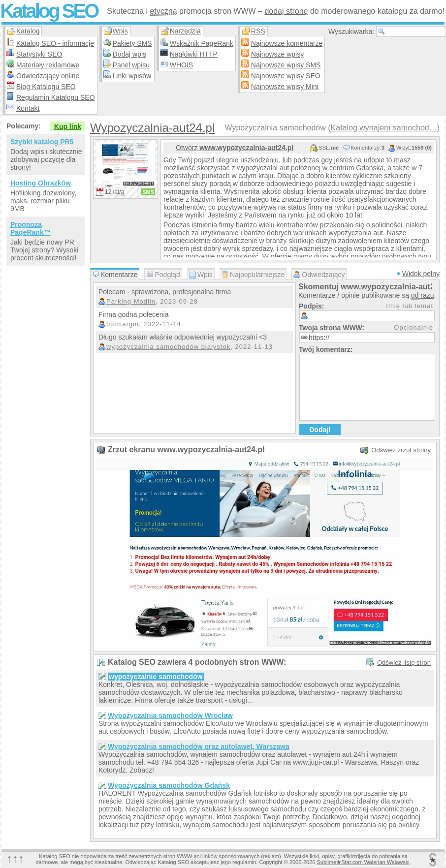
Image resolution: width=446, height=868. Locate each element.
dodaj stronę (286, 11)
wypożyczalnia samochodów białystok (168, 347)
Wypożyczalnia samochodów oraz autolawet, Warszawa (199, 746)
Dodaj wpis (129, 54)
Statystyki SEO (39, 54)
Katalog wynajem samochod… (384, 128)
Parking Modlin (131, 301)
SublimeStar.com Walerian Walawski (363, 862)
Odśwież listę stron (404, 663)
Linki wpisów (132, 76)
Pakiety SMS (132, 43)
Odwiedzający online (48, 76)
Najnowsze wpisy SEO (286, 76)
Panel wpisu (131, 65)
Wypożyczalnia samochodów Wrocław (170, 715)
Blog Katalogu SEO (46, 87)
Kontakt (28, 108)
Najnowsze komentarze (287, 43)
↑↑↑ (15, 858)
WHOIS (181, 65)
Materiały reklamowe (48, 65)
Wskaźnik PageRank (202, 43)
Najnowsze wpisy (277, 54)
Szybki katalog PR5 (42, 142)
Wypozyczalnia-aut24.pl (152, 128)
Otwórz (235, 148)
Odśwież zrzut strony (401, 450)
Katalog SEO (49, 11)
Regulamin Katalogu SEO (56, 97)
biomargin (123, 324)
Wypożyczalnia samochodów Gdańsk (169, 785)
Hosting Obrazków (41, 183)
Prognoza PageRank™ (31, 228)
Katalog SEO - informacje (55, 43)
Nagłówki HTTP (194, 54)
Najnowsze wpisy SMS (286, 65)
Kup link (68, 126)
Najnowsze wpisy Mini (285, 87)
